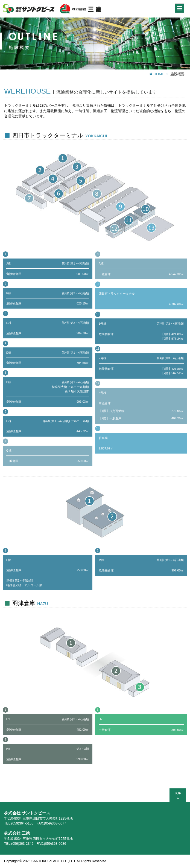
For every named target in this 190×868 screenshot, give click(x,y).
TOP (178, 795)
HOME (159, 74)
